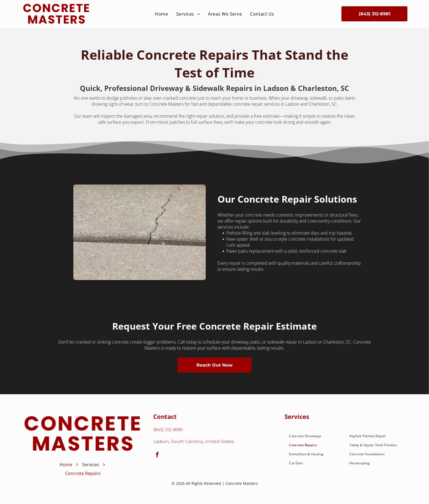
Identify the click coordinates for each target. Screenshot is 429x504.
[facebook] (157, 455)
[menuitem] (161, 14)
